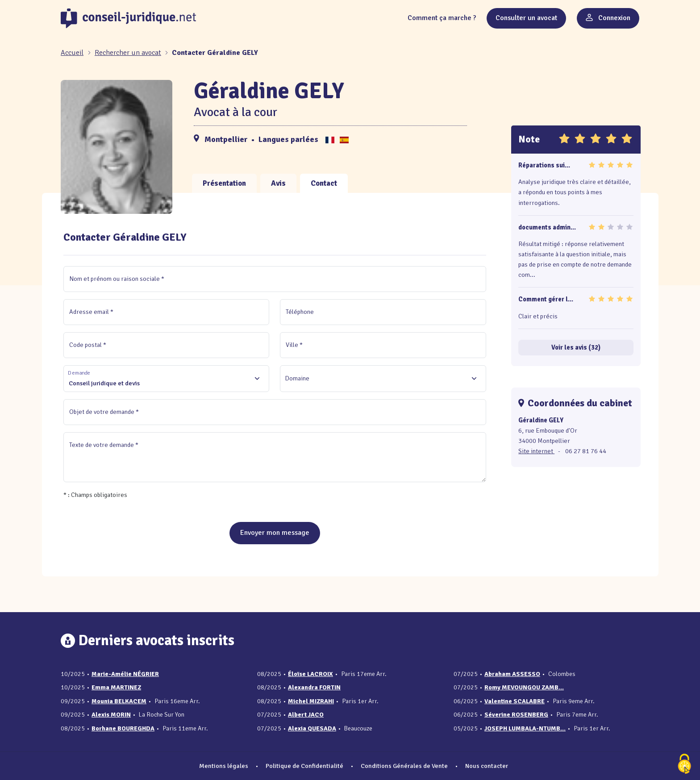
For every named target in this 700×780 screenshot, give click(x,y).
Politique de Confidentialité (304, 766)
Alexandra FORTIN (314, 687)
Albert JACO (306, 715)
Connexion (608, 18)
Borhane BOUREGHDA (123, 728)
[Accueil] (73, 53)
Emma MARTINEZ (116, 687)
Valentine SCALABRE (515, 701)
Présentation (224, 183)
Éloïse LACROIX (310, 674)
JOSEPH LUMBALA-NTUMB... (525, 728)
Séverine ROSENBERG (516, 715)
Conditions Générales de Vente (404, 766)
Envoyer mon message (275, 533)
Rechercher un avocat (128, 53)
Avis (278, 183)
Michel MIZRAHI (311, 701)
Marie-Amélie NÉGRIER (125, 674)
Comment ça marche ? (442, 18)
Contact (324, 183)
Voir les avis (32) (576, 347)
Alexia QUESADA (312, 728)
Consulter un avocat (526, 18)
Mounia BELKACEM (119, 701)
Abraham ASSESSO (512, 674)
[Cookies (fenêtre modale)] (684, 765)
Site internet (536, 451)
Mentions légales (224, 766)
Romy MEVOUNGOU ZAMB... (524, 687)
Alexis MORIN (111, 715)
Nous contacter (487, 766)
